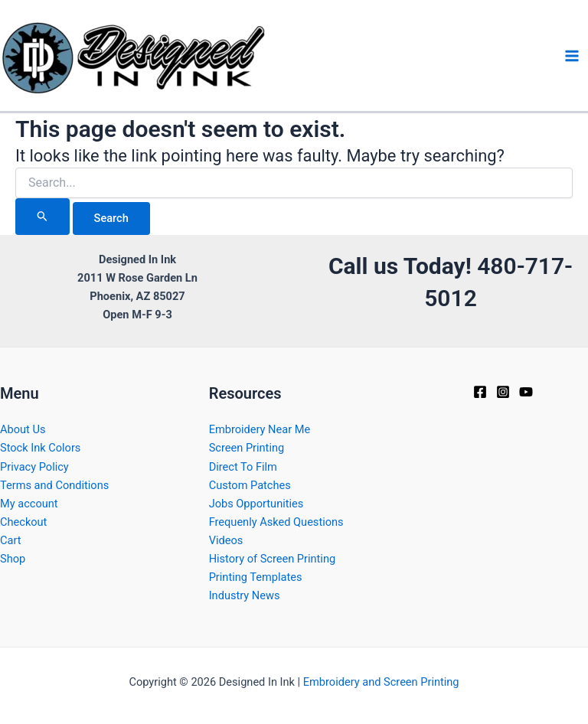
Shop (13, 559)
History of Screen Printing (273, 559)
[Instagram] (503, 392)
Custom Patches (250, 485)
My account (29, 504)
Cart (10, 540)
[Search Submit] (42, 217)
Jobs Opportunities (256, 504)
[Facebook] (480, 392)
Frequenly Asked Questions (276, 522)
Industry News (245, 595)
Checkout (23, 522)
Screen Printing (247, 448)
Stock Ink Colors (40, 448)
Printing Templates (256, 577)
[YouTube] (526, 392)
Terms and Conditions (54, 485)
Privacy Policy (34, 467)
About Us (23, 429)
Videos (226, 540)
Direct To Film (243, 467)
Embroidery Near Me (260, 429)
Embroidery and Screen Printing (381, 682)
